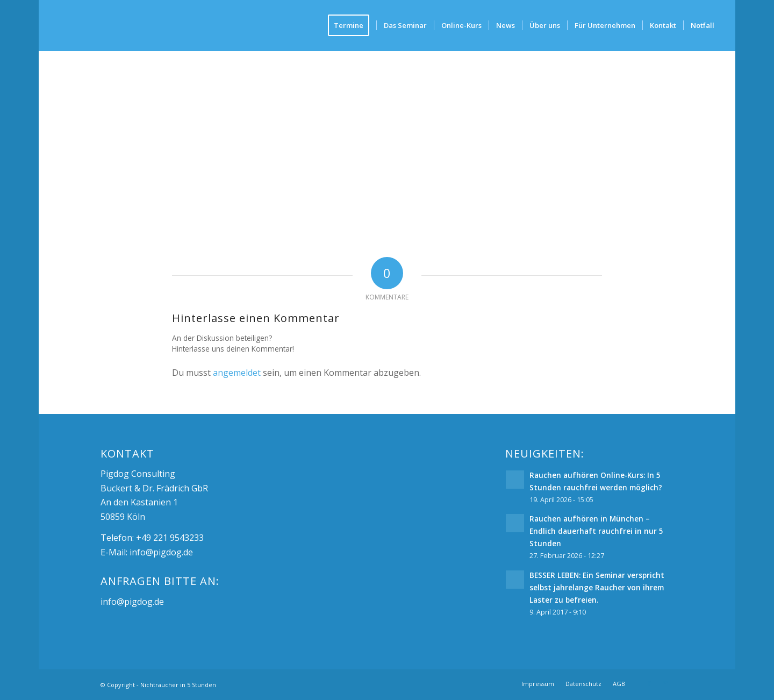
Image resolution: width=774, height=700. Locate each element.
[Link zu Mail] (665, 683)
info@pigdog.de (161, 552)
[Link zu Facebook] (649, 683)
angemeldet (237, 373)
